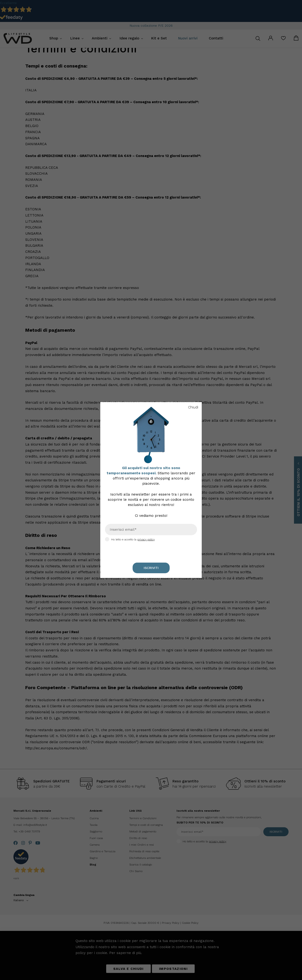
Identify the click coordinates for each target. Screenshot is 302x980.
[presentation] (124, 549)
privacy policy (146, 539)
